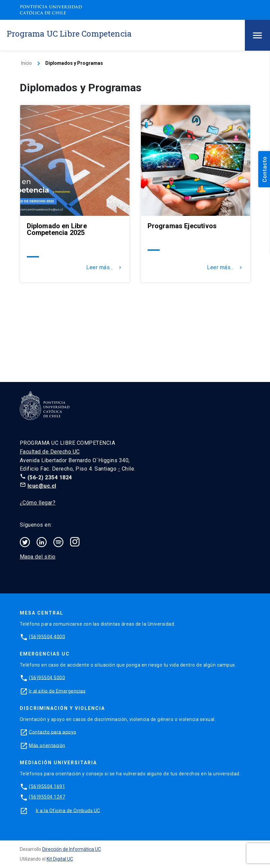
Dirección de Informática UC (72, 849)
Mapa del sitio (38, 557)
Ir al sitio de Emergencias (57, 691)
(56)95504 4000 (47, 636)
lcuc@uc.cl (42, 486)
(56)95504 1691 (47, 786)
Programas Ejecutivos (182, 226)
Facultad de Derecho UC (50, 452)
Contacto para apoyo (53, 732)
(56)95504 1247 (47, 797)
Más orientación (47, 745)
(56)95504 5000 (47, 677)
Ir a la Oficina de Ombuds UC (68, 810)
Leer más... (104, 268)
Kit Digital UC (60, 859)
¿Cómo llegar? (38, 503)
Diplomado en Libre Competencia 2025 (57, 229)
